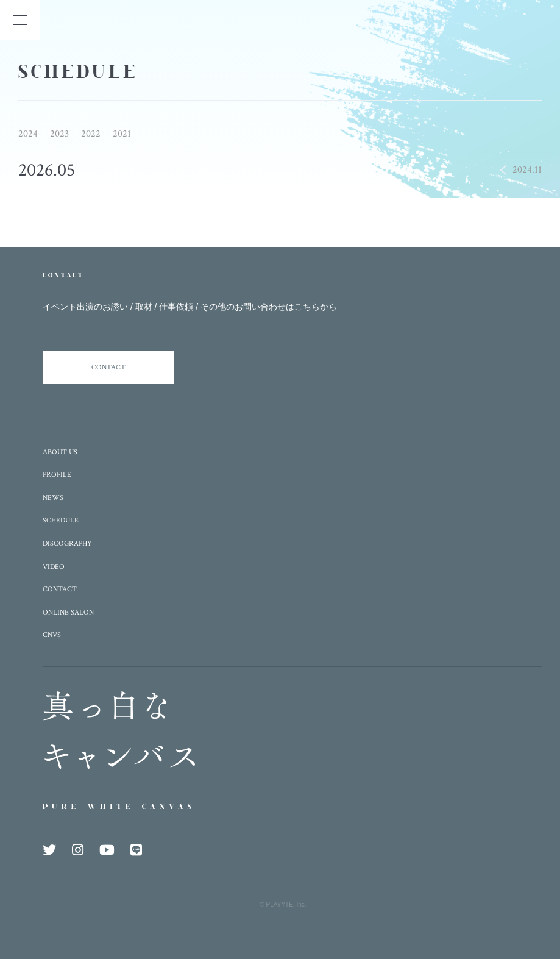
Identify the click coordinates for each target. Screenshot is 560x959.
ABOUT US (60, 452)
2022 (91, 134)
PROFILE (57, 475)
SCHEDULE (61, 520)
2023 (59, 134)
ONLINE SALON (68, 612)
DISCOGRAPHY (67, 544)
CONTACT (108, 367)
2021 (122, 134)
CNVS (52, 635)
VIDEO (54, 567)
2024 (28, 134)
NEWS (53, 498)
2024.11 (527, 170)
